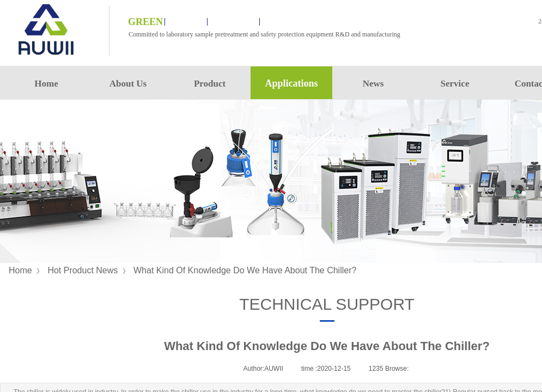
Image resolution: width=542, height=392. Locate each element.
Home (46, 84)
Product (210, 84)
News (373, 84)
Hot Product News (83, 270)
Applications (291, 83)
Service (455, 84)
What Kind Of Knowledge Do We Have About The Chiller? (245, 270)
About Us (128, 84)
